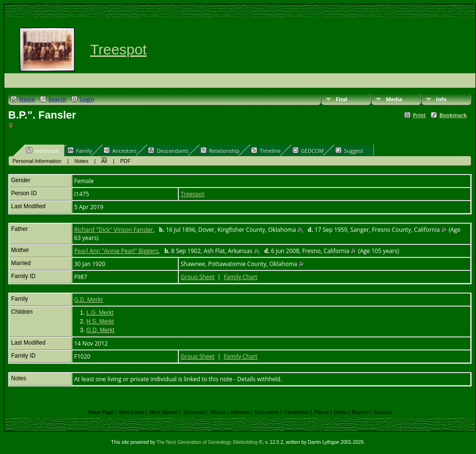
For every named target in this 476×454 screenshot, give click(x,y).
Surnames (194, 412)
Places (321, 412)
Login (87, 99)
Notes (82, 161)
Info (441, 99)
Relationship (220, 150)
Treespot (118, 49)
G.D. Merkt (89, 300)
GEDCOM (308, 150)
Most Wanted (164, 412)
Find (342, 99)
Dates (340, 412)
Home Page (101, 412)
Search (58, 99)
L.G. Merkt (100, 313)
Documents (267, 412)
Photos (218, 412)
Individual (42, 150)
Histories (240, 412)
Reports (360, 412)
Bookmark (453, 115)
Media (394, 99)
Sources (383, 412)
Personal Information (37, 161)
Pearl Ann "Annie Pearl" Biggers (116, 251)
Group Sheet (198, 277)
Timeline (266, 150)
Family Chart (240, 277)
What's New (132, 412)
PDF (126, 161)
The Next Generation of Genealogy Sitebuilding (207, 442)
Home (27, 99)
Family (80, 150)
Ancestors (120, 150)
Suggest (349, 150)
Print (419, 115)
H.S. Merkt (100, 321)
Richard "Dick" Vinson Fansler (114, 230)
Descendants (168, 150)
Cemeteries (297, 412)
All (104, 161)
